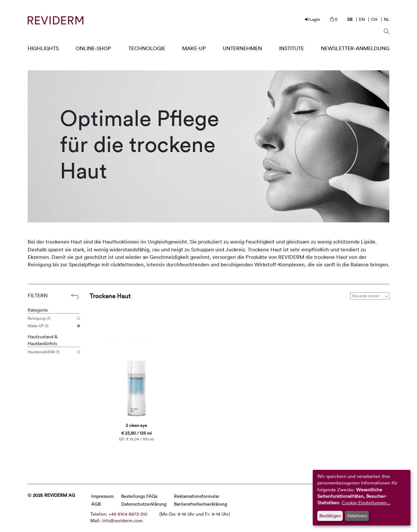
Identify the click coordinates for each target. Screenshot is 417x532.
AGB (96, 504)
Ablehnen (357, 516)
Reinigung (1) (51, 318)
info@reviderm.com (122, 520)
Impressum (102, 496)
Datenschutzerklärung (144, 504)
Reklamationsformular (197, 496)
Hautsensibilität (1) (51, 352)
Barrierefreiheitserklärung (201, 504)
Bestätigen (330, 516)
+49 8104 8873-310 (128, 514)
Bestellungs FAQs (139, 496)
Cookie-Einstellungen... (366, 503)
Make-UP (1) (51, 326)
